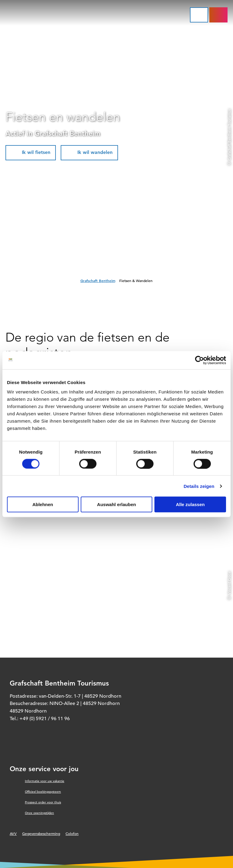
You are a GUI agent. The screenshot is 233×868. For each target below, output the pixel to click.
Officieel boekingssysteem (43, 792)
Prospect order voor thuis (43, 802)
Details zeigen (199, 486)
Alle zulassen (190, 504)
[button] (31, 153)
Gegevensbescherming (41, 833)
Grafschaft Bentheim (98, 281)
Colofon (72, 833)
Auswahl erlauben (116, 504)
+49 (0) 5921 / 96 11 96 (45, 719)
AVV (13, 833)
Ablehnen (43, 504)
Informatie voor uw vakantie (45, 781)
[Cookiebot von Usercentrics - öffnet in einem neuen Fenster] (199, 360)
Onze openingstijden (39, 813)
